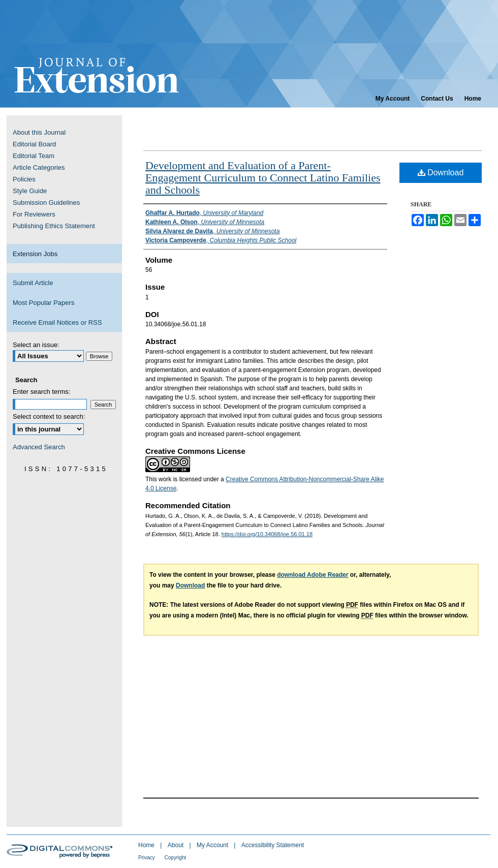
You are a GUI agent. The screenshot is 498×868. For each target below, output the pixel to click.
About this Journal (39, 132)
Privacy (147, 858)
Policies (24, 179)
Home (147, 845)
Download (441, 173)
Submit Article (33, 283)
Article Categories (39, 167)
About (177, 845)
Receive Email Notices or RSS (57, 322)
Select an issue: (36, 345)
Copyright (176, 858)
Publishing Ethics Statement (54, 226)
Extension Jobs (35, 254)
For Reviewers (34, 214)
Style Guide (30, 191)
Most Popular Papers (43, 303)
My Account (213, 845)
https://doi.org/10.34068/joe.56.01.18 (267, 534)
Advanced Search (39, 447)
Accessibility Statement (273, 845)
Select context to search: (49, 416)
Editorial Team (34, 156)
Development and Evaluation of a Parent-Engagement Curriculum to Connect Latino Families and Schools (263, 178)
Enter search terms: (41, 392)
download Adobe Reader (313, 575)
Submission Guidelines (46, 203)
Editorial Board (34, 144)
